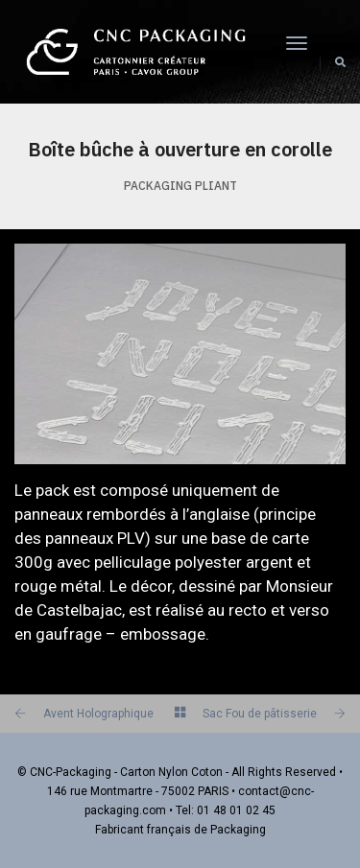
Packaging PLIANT (180, 186)
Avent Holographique (98, 714)
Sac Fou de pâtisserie (260, 714)
